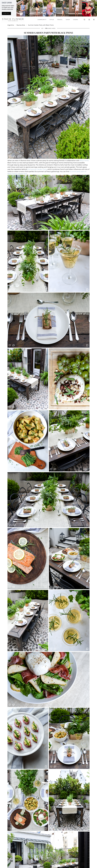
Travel (60, 20)
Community (42, 20)
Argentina (11, 25)
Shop (68, 20)
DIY (42, 28)
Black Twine (84, 161)
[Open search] (84, 20)
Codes (76, 20)
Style (52, 20)
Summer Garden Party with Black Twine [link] (41, 25)
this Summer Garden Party (37, 169)
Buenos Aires (21, 25)
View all (6, 13)
